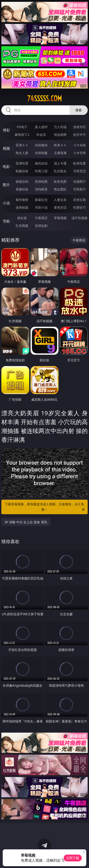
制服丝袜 (22, 171)
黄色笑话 (60, 207)
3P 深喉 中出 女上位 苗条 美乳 (26, 522)
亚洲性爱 (22, 163)
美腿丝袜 (22, 189)
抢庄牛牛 (79, 135)
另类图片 (79, 189)
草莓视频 (60, 218)
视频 (6, 148)
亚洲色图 (41, 181)
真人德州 (41, 127)
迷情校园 (22, 207)
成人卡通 (60, 163)
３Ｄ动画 (79, 145)
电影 (6, 167)
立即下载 (73, 858)
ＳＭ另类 (79, 153)
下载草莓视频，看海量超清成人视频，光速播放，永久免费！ (45, 507)
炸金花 (41, 135)
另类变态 (79, 171)
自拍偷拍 (41, 145)
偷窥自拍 (22, 181)
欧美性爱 (79, 163)
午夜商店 (41, 218)
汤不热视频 (79, 218)
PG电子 (22, 127)
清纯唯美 (41, 189)
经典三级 (41, 171)
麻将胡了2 (22, 135)
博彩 (6, 130)
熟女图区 (60, 189)
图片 (6, 185)
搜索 (79, 110)
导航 (6, 221)
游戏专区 (79, 127)
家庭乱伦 (41, 200)
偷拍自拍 (41, 163)
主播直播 (60, 153)
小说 (6, 203)
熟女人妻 (22, 153)
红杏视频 (22, 226)
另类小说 (41, 207)
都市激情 (22, 200)
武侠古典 (79, 200)
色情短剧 (41, 226)
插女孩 (22, 218)
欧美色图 (60, 181)
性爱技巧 (79, 207)
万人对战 (60, 127)
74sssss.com (44, 99)
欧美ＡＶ (60, 145)
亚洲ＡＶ (22, 145)
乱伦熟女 (60, 171)
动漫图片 (79, 181)
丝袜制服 (41, 153)
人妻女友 (60, 200)
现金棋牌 (60, 135)
